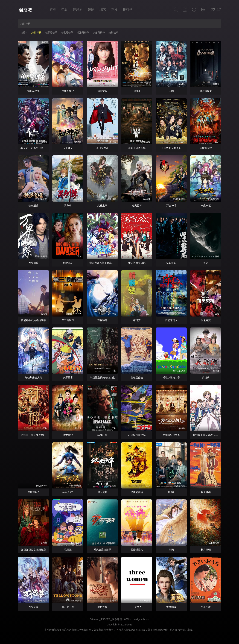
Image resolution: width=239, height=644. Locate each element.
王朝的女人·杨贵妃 (171, 148)
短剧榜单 (113, 33)
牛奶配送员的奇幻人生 (102, 377)
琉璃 (171, 550)
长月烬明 (206, 550)
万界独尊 (102, 320)
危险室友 (68, 263)
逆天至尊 (137, 206)
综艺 (103, 10)
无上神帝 (68, 148)
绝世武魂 (171, 607)
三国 (171, 91)
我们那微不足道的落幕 (33, 320)
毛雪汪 (68, 550)
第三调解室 (68, 320)
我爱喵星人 (137, 550)
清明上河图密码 (137, 148)
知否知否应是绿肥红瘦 (33, 550)
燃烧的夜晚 (137, 492)
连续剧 (78, 10)
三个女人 (137, 607)
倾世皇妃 (68, 435)
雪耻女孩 (102, 91)
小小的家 (206, 607)
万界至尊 (33, 607)
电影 (65, 10)
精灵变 (137, 320)
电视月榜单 (67, 33)
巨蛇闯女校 (206, 148)
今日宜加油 (102, 148)
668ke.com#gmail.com (137, 619)
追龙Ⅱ (137, 91)
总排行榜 (36, 33)
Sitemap (94, 619)
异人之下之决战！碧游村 (34, 148)
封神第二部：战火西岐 (33, 435)
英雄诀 (206, 377)
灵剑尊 (68, 206)
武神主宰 (102, 206)
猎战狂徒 (102, 435)
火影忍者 (68, 377)
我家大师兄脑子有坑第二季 (104, 263)
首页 (53, 10)
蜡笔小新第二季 (171, 377)
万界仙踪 (33, 263)
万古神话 (171, 206)
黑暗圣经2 (33, 492)
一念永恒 (206, 206)
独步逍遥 (33, 206)
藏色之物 (102, 607)
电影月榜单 (51, 33)
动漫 (114, 10)
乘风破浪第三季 (102, 550)
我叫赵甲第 (33, 91)
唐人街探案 (206, 91)
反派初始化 (68, 91)
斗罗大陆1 (68, 492)
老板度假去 (137, 377)
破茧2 (171, 492)
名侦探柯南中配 (137, 435)
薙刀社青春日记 (137, 263)
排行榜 (128, 10)
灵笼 (206, 263)
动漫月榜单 (83, 33)
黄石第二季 (68, 607)
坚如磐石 (171, 263)
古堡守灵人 (171, 320)
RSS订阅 (105, 619)
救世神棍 (206, 492)
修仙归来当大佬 (33, 377)
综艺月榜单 (99, 33)
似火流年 (102, 492)
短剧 (91, 10)
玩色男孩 (206, 320)
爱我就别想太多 (171, 435)
